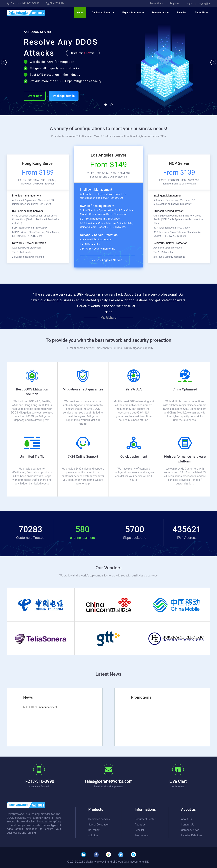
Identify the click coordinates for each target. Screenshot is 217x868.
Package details (64, 96)
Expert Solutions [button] (133, 13)
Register (174, 3)
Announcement (48, 707)
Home (80, 13)
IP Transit (94, 830)
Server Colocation (99, 825)
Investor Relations (192, 835)
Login (189, 3)
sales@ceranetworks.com (109, 781)
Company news (190, 830)
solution (93, 835)
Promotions (156, 3)
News (28, 697)
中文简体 (204, 4)
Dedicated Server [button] (103, 13)
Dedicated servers (99, 819)
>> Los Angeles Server (107, 260)
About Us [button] (201, 13)
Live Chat (178, 781)
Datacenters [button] (160, 13)
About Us (140, 825)
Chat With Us (55, 3)
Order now (35, 96)
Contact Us (188, 825)
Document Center (145, 819)
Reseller (182, 13)
